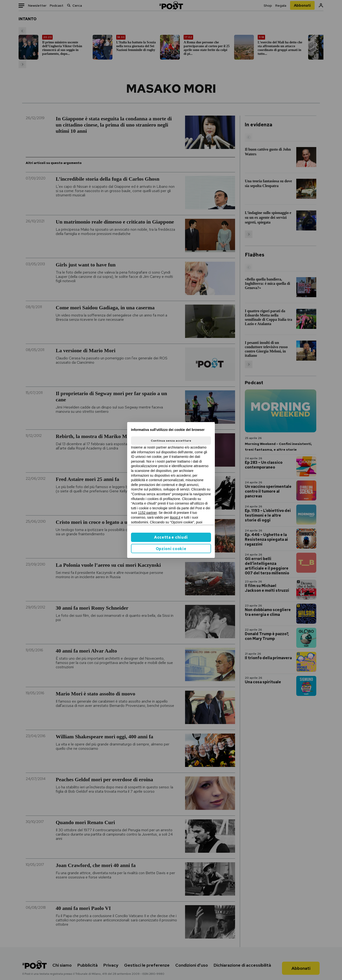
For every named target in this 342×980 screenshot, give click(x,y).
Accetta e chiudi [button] (171, 537)
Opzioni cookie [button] (171, 549)
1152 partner (148, 513)
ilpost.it (175, 517)
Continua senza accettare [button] (171, 441)
